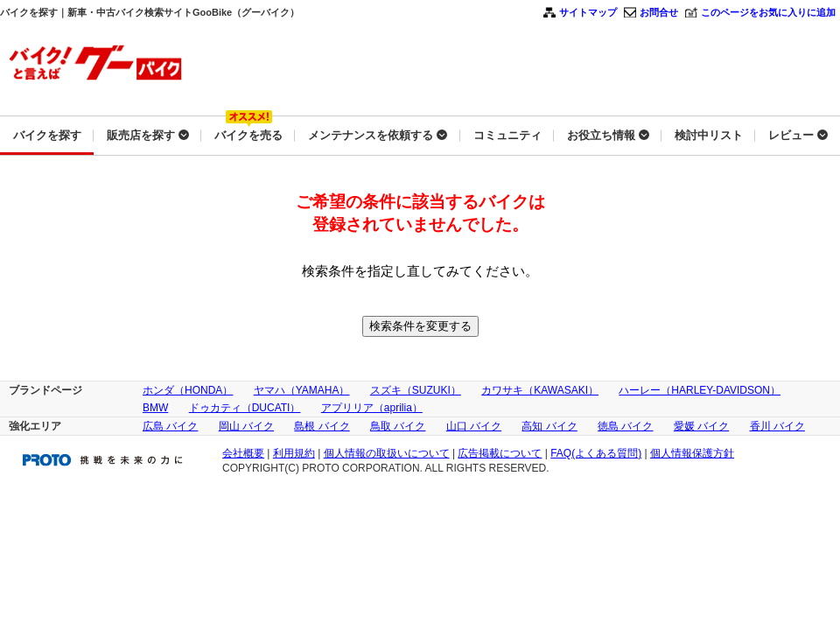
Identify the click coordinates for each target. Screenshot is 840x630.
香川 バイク (777, 426)
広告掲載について (500, 453)
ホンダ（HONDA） (188, 390)
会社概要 (243, 453)
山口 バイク (474, 426)
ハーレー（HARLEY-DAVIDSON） (700, 390)
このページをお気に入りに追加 (768, 12)
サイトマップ (588, 12)
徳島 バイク (625, 426)
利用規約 (294, 453)
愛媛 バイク (701, 426)
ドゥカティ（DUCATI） (245, 408)
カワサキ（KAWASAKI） (540, 390)
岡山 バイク (246, 426)
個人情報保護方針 (692, 453)
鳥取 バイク (398, 426)
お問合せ (659, 12)
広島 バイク (170, 426)
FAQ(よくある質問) (596, 453)
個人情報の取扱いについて (387, 453)
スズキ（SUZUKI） (416, 390)
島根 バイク (322, 426)
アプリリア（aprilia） (372, 408)
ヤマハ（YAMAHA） (302, 390)
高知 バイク (549, 426)
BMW (155, 408)
